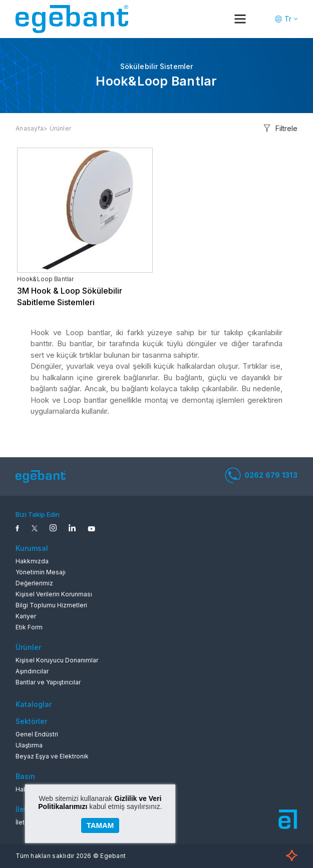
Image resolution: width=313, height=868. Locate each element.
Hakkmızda (32, 561)
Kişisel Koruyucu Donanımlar (57, 660)
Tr (288, 19)
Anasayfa (30, 128)
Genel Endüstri (37, 734)
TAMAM (100, 825)
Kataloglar (34, 704)
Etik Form (29, 627)
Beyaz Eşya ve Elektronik (52, 756)
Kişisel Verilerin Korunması (54, 594)
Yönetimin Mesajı (41, 572)
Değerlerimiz (34, 583)
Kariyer (26, 616)
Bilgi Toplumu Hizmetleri (51, 605)
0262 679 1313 (261, 475)
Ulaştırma (29, 745)
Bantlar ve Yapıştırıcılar (48, 682)
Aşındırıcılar (32, 671)
